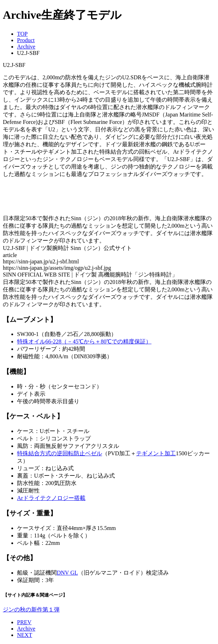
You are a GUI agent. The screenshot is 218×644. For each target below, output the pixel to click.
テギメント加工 (156, 453)
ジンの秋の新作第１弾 (31, 609)
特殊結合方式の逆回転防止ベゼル (60, 453)
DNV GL (67, 573)
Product (26, 40)
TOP (22, 34)
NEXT (25, 635)
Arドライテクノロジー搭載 (51, 498)
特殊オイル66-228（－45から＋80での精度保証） (84, 341)
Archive (26, 47)
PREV (24, 622)
